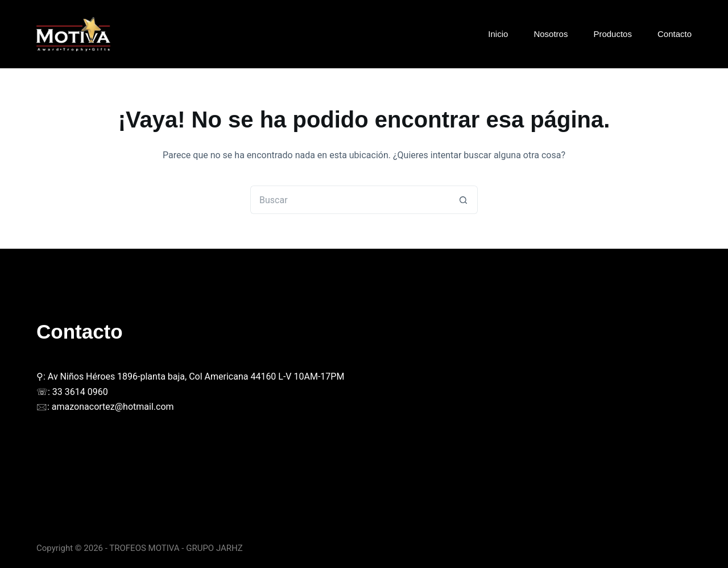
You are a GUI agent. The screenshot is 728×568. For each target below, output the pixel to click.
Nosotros (551, 34)
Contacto (675, 34)
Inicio (498, 34)
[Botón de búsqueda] (464, 200)
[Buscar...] (350, 200)
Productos (613, 34)
